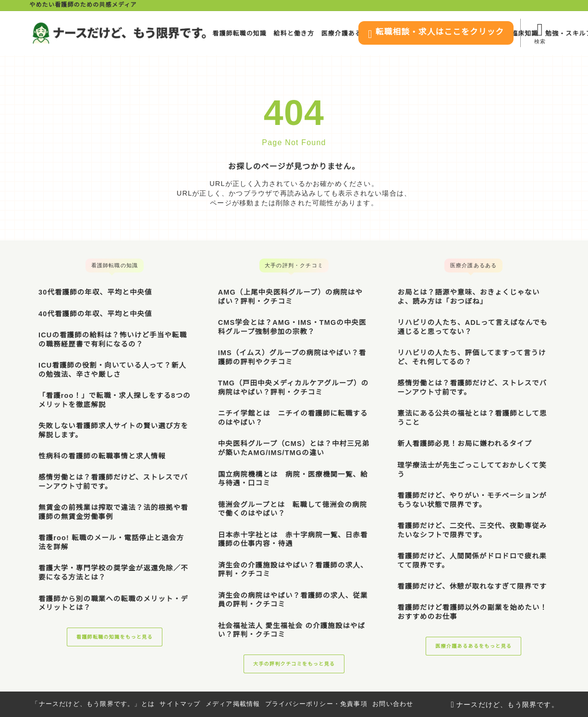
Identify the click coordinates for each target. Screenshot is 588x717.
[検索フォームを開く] (539, 33)
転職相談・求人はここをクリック (424, 34)
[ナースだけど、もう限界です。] (119, 33)
